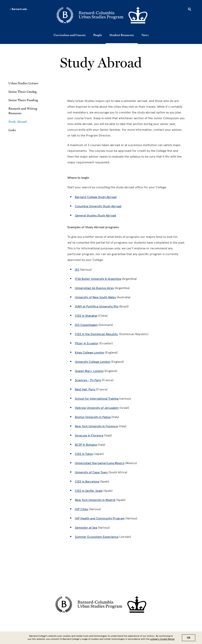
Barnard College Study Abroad (96, 197)
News (145, 35)
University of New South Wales (95, 297)
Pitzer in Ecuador (87, 343)
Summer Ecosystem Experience (97, 537)
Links (12, 130)
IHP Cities (82, 509)
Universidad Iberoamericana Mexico (100, 463)
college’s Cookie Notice (162, 639)
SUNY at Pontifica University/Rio (97, 306)
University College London (93, 362)
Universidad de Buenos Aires (94, 288)
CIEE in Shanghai (86, 316)
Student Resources (122, 35)
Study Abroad (18, 122)
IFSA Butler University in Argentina (98, 279)
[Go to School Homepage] (102, 16)
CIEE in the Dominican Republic (97, 334)
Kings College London (90, 353)
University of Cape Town (91, 472)
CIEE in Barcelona (87, 482)
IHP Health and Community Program (100, 518)
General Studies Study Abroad (95, 215)
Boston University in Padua (93, 417)
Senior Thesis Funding (23, 100)
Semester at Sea (86, 528)
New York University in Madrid (95, 500)
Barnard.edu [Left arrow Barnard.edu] (18, 9)
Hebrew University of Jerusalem (97, 408)
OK (189, 638)
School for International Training (97, 399)
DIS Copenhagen (86, 325)
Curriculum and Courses (70, 35)
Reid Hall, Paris (85, 389)
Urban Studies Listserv (23, 83)
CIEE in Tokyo (84, 454)
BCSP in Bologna (86, 445)
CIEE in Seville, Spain (89, 491)
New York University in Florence (96, 426)
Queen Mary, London (89, 371)
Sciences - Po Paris (88, 380)
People (98, 35)
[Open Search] (190, 10)
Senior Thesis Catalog (22, 92)
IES (77, 270)
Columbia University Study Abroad (98, 206)
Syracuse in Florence (89, 435)
